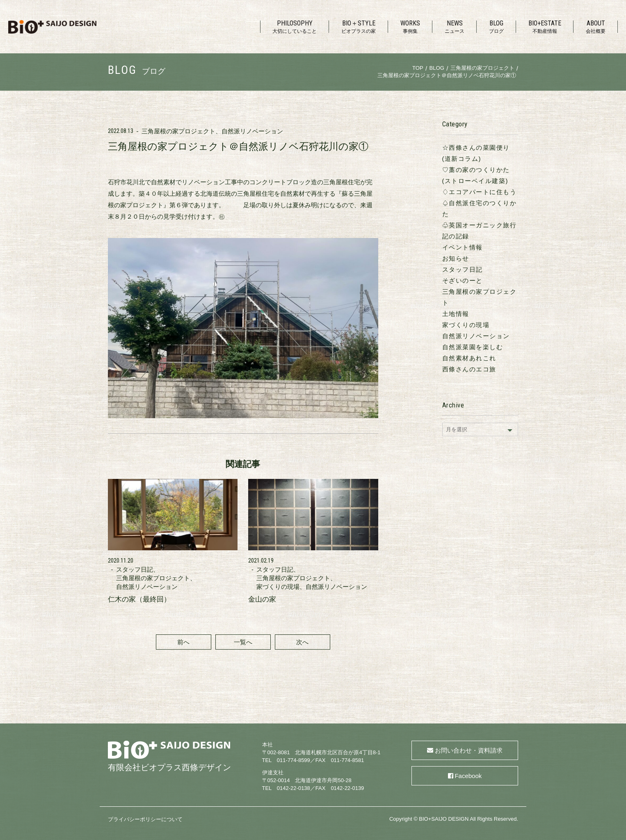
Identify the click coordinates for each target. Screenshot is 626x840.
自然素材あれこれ (469, 358)
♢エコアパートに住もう (480, 192)
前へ (183, 642)
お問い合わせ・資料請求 (469, 750)
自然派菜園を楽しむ (473, 347)
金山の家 (262, 599)
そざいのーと (463, 280)
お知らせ (456, 258)
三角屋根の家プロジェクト (178, 131)
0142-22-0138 (294, 788)
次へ (302, 642)
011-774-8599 (294, 760)
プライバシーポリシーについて (145, 819)
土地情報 (456, 314)
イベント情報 (463, 247)
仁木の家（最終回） (139, 599)
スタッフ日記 (463, 269)
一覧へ (243, 642)
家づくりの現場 (466, 325)
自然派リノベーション (252, 131)
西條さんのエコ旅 (469, 369)
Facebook (468, 776)
